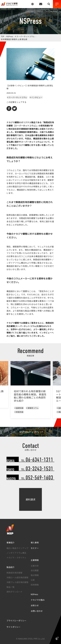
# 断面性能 (19, 412)
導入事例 (35, 542)
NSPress (34, 594)
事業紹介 (10, 542)
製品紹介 (10, 567)
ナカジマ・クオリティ (16, 557)
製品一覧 (10, 587)
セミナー (35, 548)
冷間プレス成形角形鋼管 (17, 582)
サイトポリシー (13, 627)
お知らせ (35, 605)
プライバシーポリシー (16, 621)
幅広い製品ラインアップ (17, 548)
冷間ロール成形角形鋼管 (17, 577)
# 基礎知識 (19, 408)
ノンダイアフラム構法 (16, 553)
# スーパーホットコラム (17, 97)
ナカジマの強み (38, 600)
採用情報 (35, 585)
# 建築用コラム (32, 408)
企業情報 (35, 560)
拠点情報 (35, 575)
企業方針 (35, 566)
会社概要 (35, 570)
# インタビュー (36, 97)
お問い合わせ (37, 611)
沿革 (33, 580)
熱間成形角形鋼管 (14, 573)
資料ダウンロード (14, 592)
